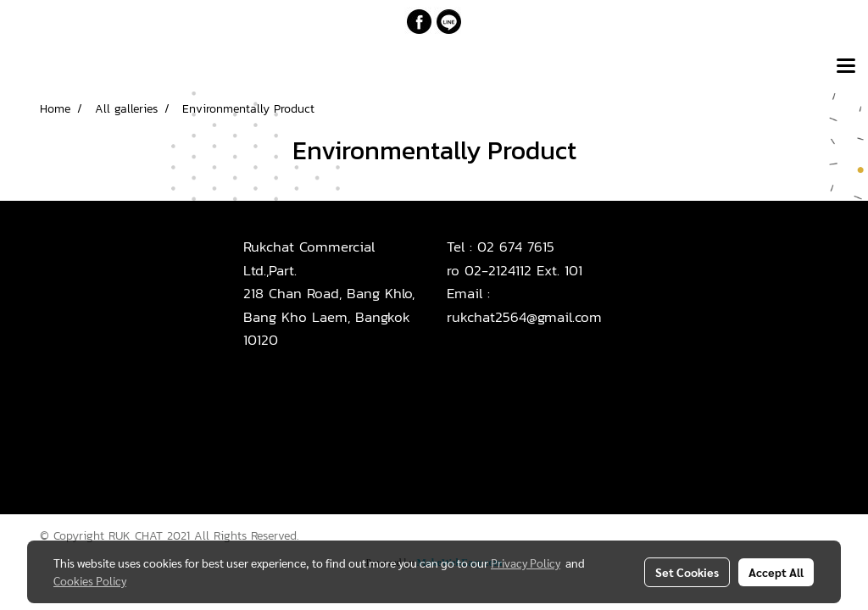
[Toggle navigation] (846, 67)
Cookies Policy (90, 580)
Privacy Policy (526, 563)
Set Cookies (687, 572)
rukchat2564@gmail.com (524, 317)
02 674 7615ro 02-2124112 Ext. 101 (515, 258)
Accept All (776, 572)
